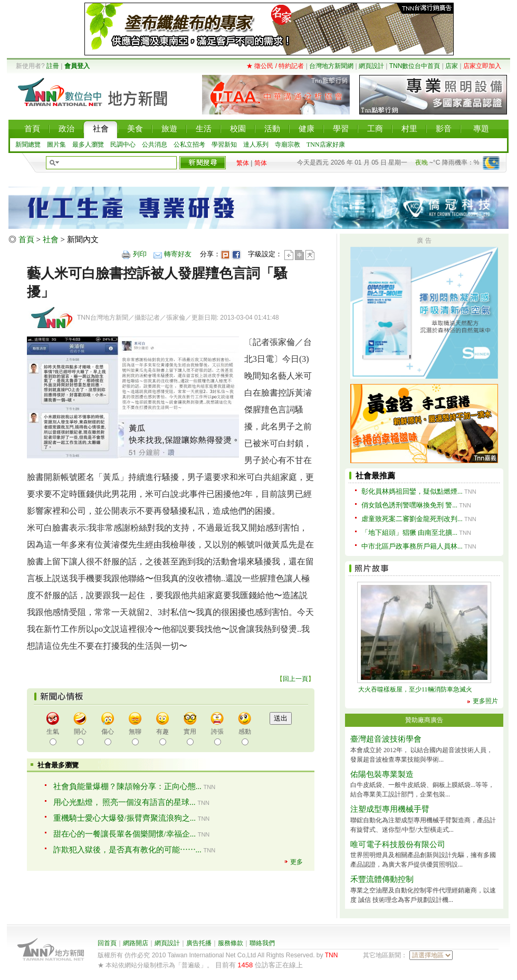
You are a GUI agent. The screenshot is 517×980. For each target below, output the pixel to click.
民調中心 (123, 145)
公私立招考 (189, 145)
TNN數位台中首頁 (415, 66)
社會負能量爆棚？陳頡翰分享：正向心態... (127, 786)
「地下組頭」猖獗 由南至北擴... (409, 532)
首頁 (26, 239)
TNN (332, 955)
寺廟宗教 (288, 145)
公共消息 (155, 145)
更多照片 (485, 701)
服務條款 (231, 943)
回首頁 (107, 943)
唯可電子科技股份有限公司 (398, 844)
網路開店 (136, 943)
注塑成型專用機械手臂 (390, 809)
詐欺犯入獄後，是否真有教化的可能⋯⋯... (127, 850)
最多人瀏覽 (88, 145)
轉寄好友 (178, 254)
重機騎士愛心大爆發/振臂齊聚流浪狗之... (125, 818)
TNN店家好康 (326, 145)
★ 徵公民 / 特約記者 (275, 66)
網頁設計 (371, 66)
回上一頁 (295, 679)
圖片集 (56, 145)
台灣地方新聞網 (331, 66)
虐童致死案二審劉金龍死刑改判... (412, 519)
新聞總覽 (28, 145)
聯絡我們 (262, 943)
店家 (452, 66)
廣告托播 (199, 943)
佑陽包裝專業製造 (382, 774)
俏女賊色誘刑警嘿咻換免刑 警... (409, 505)
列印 (140, 254)
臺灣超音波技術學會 (386, 739)
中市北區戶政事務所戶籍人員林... (412, 546)
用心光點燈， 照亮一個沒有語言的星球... (125, 802)
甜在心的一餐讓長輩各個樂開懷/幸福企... (125, 834)
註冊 (53, 66)
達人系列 (256, 145)
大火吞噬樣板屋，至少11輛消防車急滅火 (415, 689)
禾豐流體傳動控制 (382, 879)
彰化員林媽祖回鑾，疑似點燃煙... (412, 491)
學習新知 (224, 145)
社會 (51, 239)
